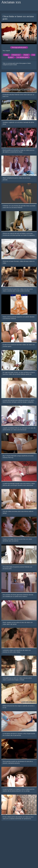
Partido (26, 55)
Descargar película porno (19, 47)
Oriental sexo (16, 55)
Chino (6, 55)
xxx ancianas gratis (23, 57)
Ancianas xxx (11, 2)
